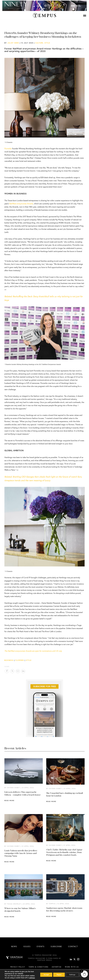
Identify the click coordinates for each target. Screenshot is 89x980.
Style (47, 43)
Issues (27, 946)
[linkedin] (71, 960)
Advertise (57, 967)
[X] (75, 960)
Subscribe (56, 946)
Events (41, 946)
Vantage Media (44, 960)
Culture (39, 43)
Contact (73, 946)
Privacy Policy (18, 967)
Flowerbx (8, 149)
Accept (46, 975)
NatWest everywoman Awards (21, 204)
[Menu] (85, 16)
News (14, 946)
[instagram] (78, 960)
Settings (72, 975)
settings (32, 978)
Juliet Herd (13, 43)
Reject (59, 975)
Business (9, 660)
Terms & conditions (38, 967)
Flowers (20, 660)
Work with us (72, 967)
